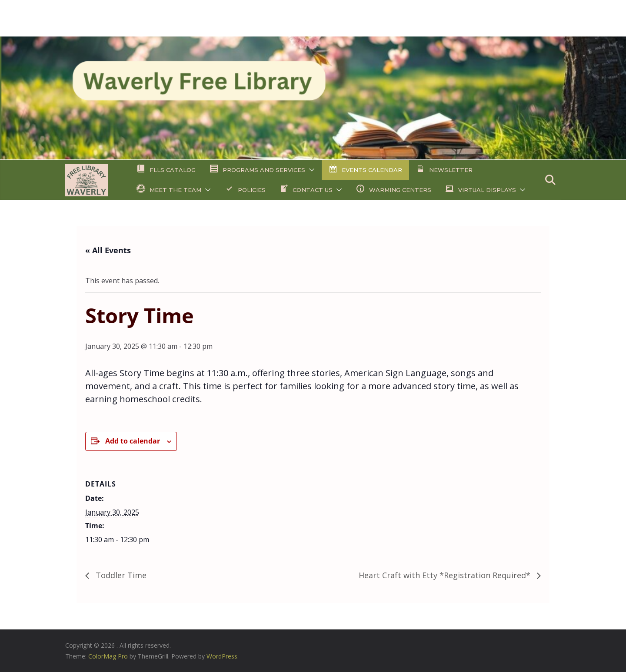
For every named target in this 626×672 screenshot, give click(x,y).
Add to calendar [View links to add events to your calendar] (133, 441)
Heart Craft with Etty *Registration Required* (446, 575)
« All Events (108, 250)
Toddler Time (120, 575)
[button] (310, 170)
